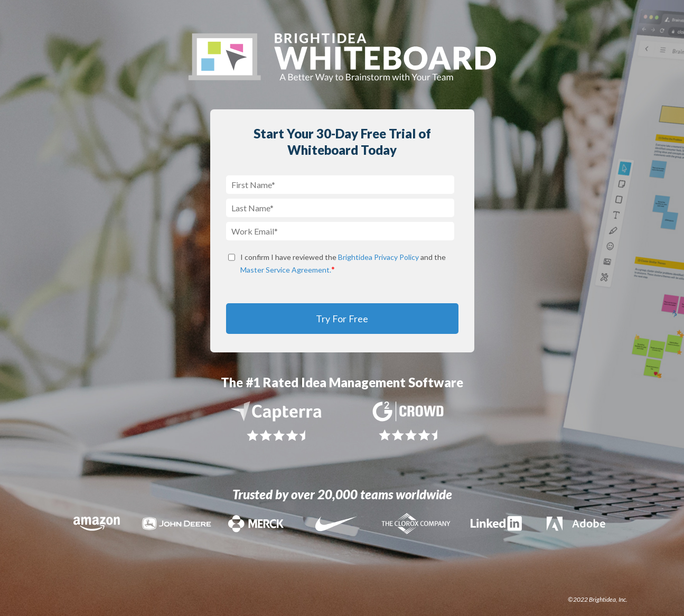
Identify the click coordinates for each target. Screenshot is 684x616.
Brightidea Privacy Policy (378, 257)
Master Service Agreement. (286, 270)
